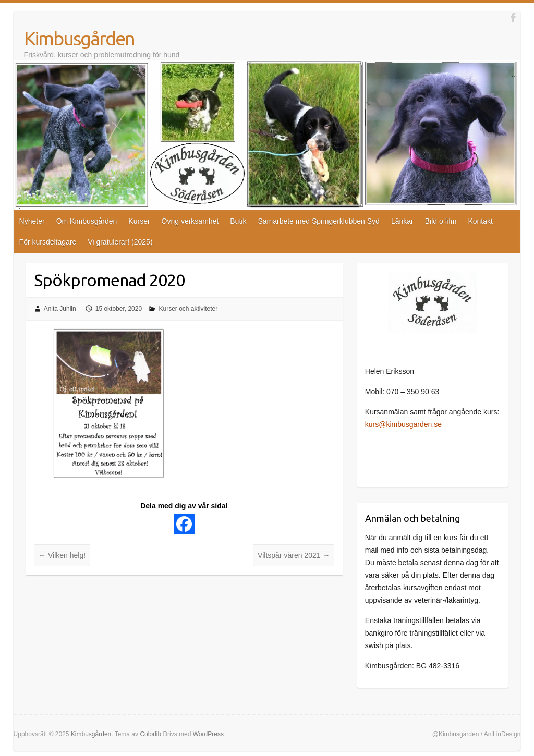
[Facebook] (184, 524)
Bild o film (441, 221)
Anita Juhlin (60, 309)
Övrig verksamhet (190, 221)
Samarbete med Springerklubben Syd (318, 221)
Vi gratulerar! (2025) (120, 242)
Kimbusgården (79, 38)
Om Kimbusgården (87, 221)
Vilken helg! (62, 555)
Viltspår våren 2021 (294, 555)
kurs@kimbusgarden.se (403, 424)
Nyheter (32, 221)
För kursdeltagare (48, 242)
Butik (238, 221)
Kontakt (480, 221)
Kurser (139, 221)
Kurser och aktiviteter (188, 309)
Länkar (402, 221)
